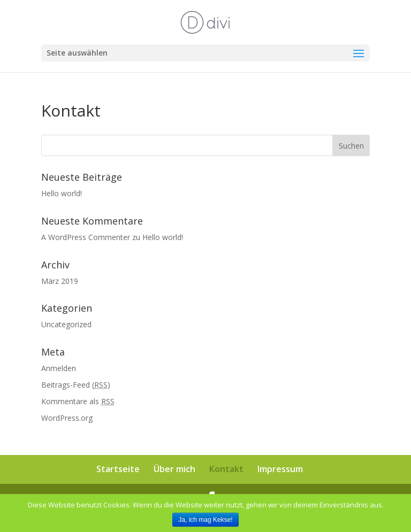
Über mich (174, 469)
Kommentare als (78, 401)
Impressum (280, 469)
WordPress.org (67, 418)
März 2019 (60, 281)
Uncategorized (66, 324)
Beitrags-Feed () (76, 385)
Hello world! (62, 193)
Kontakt (226, 469)
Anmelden (59, 368)
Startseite (118, 469)
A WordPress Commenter (86, 237)
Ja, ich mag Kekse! (205, 520)
